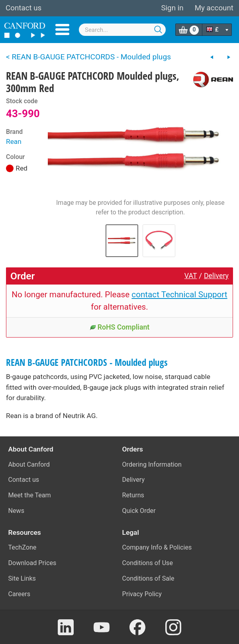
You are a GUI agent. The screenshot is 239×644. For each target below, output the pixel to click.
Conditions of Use (148, 563)
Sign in (172, 8)
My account (214, 8)
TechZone (23, 547)
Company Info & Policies (157, 547)
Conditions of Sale (148, 578)
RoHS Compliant (120, 327)
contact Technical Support (179, 295)
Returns (133, 495)
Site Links (22, 578)
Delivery (216, 276)
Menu (62, 29)
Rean (14, 141)
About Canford (29, 464)
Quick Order (139, 511)
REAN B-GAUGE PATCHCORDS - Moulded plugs (87, 362)
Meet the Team (30, 495)
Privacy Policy (142, 594)
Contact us (24, 8)
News (17, 511)
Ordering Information (152, 464)
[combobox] (122, 30)
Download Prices (32, 563)
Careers (20, 594)
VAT (191, 276)
